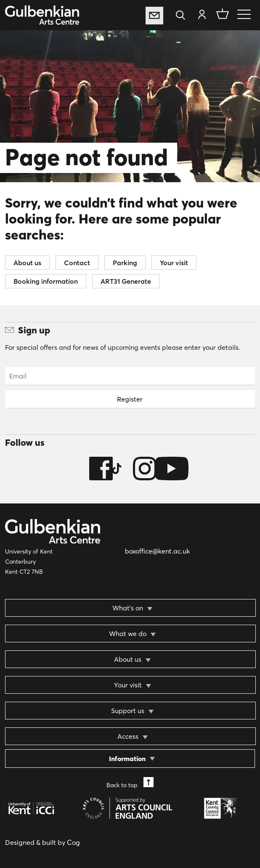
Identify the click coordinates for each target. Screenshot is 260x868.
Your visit (174, 263)
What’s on (128, 608)
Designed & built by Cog (42, 842)
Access (128, 736)
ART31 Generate (126, 281)
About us (27, 263)
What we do (128, 634)
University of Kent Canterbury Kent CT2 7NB (29, 562)
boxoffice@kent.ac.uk (157, 551)
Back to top (130, 783)
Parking (125, 263)
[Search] (183, 16)
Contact (77, 263)
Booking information (46, 281)
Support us (128, 711)
